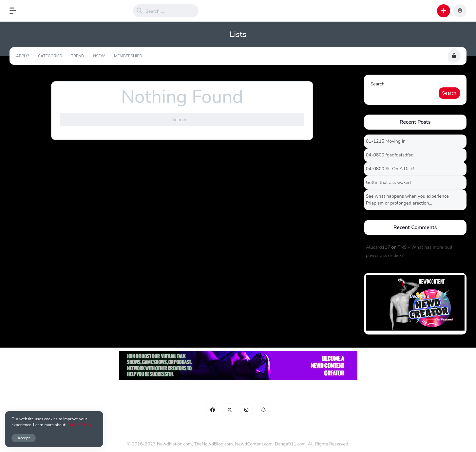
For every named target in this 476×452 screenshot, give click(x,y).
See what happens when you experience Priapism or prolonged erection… (407, 200)
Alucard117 (378, 247)
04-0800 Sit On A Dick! (390, 169)
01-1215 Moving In (386, 141)
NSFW (99, 56)
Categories (50, 56)
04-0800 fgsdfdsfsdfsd (390, 155)
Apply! (22, 56)
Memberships (128, 56)
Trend (78, 56)
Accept (24, 438)
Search (378, 84)
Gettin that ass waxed (388, 182)
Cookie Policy (79, 425)
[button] (16, 11)
